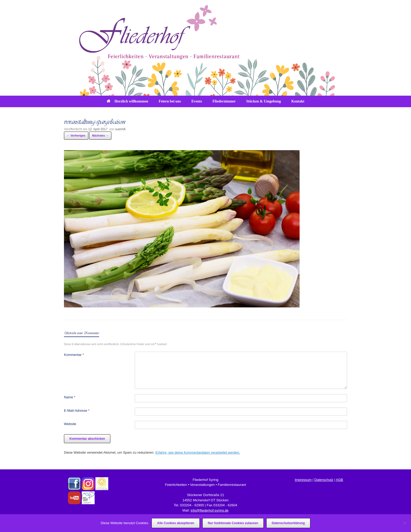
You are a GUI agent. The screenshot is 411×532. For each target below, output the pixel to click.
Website (70, 424)
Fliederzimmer (224, 101)
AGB (339, 480)
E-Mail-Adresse (77, 411)
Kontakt (298, 101)
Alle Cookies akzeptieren (175, 523)
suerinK (120, 129)
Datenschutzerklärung (288, 523)
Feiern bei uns (170, 101)
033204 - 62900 (192, 505)
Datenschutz (324, 480)
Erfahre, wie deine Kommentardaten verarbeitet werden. (198, 452)
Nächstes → (100, 135)
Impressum (303, 480)
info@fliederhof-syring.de (210, 510)
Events (197, 101)
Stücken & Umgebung (263, 101)
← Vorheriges (76, 135)
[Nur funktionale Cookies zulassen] (404, 523)
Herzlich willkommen (128, 101)
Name (70, 397)
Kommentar (74, 355)
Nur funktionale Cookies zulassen (233, 523)
